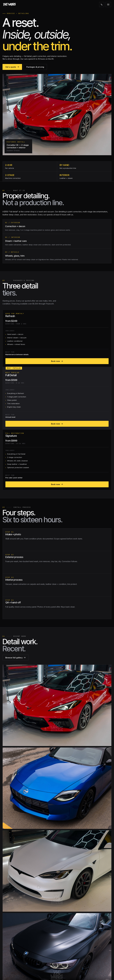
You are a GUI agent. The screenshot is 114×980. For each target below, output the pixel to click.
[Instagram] (5, 895)
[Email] (17, 895)
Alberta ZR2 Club (10, 963)
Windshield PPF (9, 918)
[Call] (102, 5)
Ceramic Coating (10, 926)
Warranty (63, 918)
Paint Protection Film (11, 907)
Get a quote (13, 95)
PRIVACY (108, 975)
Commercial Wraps (11, 937)
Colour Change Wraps (12, 922)
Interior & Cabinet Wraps (13, 941)
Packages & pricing (36, 95)
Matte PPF (7, 911)
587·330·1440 (96, 831)
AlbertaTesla (8, 960)
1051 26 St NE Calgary (68, 960)
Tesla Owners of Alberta (13, 952)
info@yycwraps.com (68, 956)
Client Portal (64, 922)
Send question (100, 786)
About (62, 907)
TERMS (101, 975)
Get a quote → (65, 963)
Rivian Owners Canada (12, 956)
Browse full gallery (98, 489)
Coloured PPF (9, 914)
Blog (61, 926)
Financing (63, 914)
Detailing (7, 933)
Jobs (61, 930)
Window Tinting (9, 930)
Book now (30, 291)
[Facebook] (11, 895)
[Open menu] (108, 5)
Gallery (62, 911)
